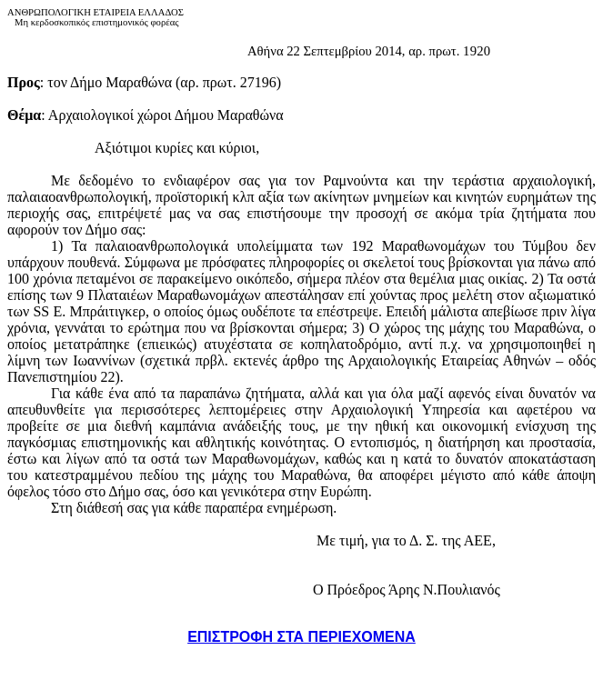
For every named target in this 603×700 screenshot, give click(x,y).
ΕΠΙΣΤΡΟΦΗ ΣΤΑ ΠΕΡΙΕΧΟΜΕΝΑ (301, 637)
